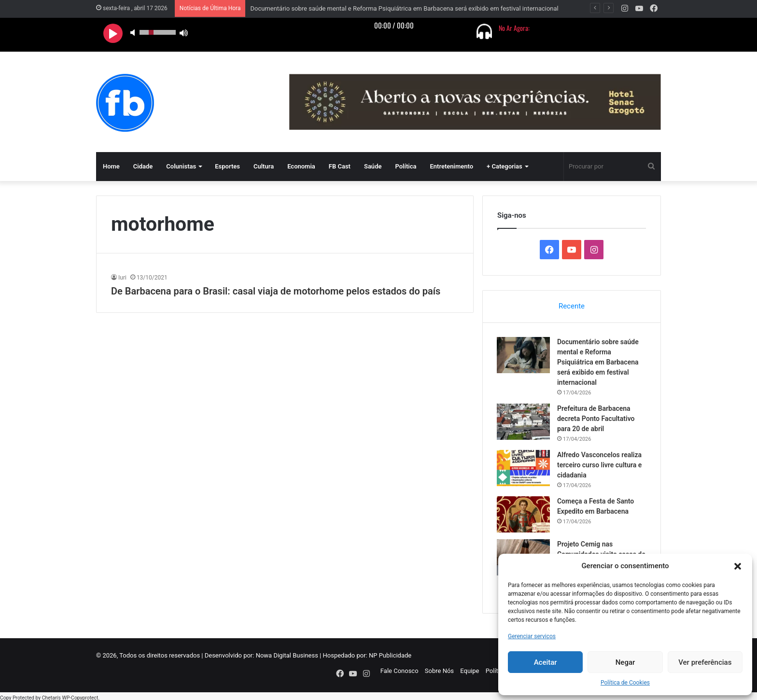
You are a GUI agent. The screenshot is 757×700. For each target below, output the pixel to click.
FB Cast (340, 166)
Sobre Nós (439, 672)
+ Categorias (505, 166)
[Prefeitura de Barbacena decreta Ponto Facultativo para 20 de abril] (524, 422)
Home (111, 166)
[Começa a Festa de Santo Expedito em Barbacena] (524, 515)
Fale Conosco (400, 672)
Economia (301, 166)
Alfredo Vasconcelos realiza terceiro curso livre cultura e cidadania (600, 465)
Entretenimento (451, 166)
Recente (572, 306)
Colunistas (181, 166)
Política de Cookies (625, 683)
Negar (625, 662)
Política (406, 166)
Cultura (264, 166)
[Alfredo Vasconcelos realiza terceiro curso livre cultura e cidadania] (524, 469)
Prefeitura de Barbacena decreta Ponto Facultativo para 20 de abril (596, 419)
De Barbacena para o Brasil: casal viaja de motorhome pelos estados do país (276, 291)
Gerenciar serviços (532, 636)
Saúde (373, 166)
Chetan (50, 695)
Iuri (122, 278)
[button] (738, 566)
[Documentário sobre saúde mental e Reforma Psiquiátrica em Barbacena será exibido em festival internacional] (524, 356)
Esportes (227, 166)
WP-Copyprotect (80, 695)
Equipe (470, 672)
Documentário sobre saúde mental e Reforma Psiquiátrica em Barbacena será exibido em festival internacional (404, 8)
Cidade (143, 166)
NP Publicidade (390, 656)
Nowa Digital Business (287, 656)
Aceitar (546, 662)
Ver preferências (705, 662)
